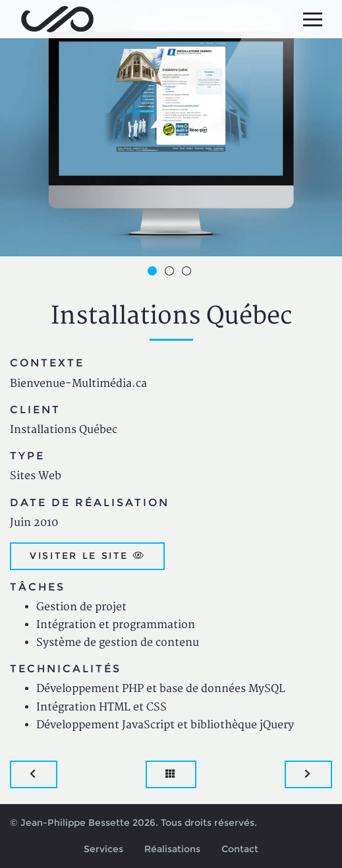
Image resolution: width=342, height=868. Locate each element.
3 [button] (188, 273)
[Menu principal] (312, 19)
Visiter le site (87, 556)
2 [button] (171, 273)
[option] (171, 128)
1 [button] (154, 273)
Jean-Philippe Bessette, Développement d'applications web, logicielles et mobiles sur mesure (57, 19)
